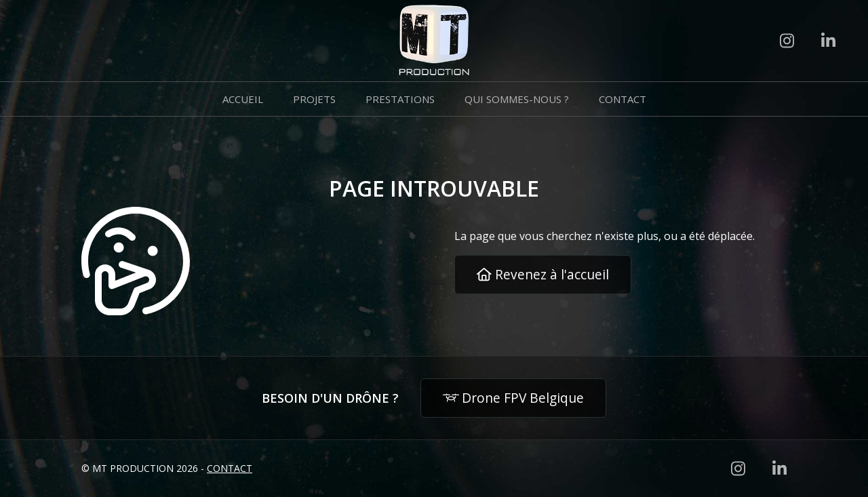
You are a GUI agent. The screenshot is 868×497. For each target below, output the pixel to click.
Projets (314, 99)
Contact (623, 99)
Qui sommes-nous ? (517, 99)
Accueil (243, 99)
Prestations (400, 99)
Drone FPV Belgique (514, 398)
